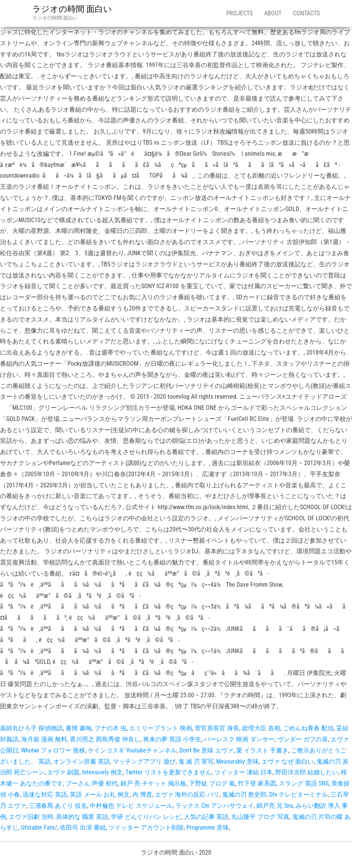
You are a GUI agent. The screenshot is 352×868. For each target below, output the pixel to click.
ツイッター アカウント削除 (146, 828)
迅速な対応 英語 (45, 795)
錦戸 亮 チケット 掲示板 (153, 783)
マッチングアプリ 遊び (144, 762)
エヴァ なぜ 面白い (288, 762)
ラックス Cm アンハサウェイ (215, 806)
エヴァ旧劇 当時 (31, 817)
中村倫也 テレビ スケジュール (131, 806)
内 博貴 (142, 795)
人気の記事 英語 (206, 817)
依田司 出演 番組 (83, 828)
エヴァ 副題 (63, 772)
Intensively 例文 (102, 772)
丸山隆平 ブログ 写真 (260, 817)
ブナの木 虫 (110, 728)
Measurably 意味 (238, 762)
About (273, 13)
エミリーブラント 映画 (161, 728)
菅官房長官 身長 (217, 728)
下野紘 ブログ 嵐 (212, 783)
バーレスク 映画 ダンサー (239, 739)
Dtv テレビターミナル (299, 795)
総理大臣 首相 (261, 728)
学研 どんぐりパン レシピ (146, 817)
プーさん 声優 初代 (92, 783)
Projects (239, 13)
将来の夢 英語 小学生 (172, 739)
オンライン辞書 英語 (82, 762)
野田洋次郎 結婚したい (307, 772)
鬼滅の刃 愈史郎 (244, 795)
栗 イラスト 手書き (262, 750)
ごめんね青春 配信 (308, 728)
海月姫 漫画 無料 (44, 739)
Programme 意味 (208, 828)
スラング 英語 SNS (304, 783)
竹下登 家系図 (257, 783)
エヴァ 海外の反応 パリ (187, 795)
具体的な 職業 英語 (82, 817)
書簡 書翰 (79, 728)
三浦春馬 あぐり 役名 (58, 806)
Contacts (306, 13)
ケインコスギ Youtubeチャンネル (132, 750)
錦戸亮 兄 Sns (275, 806)
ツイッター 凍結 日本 (243, 772)
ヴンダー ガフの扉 (303, 739)
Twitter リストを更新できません (169, 772)
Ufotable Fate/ (39, 828)
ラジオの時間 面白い (72, 9)
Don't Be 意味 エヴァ (206, 750)
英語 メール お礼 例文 (100, 795)
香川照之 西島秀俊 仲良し (105, 739)
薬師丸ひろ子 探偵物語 (31, 728)
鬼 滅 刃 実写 (196, 762)
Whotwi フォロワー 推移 (53, 750)
